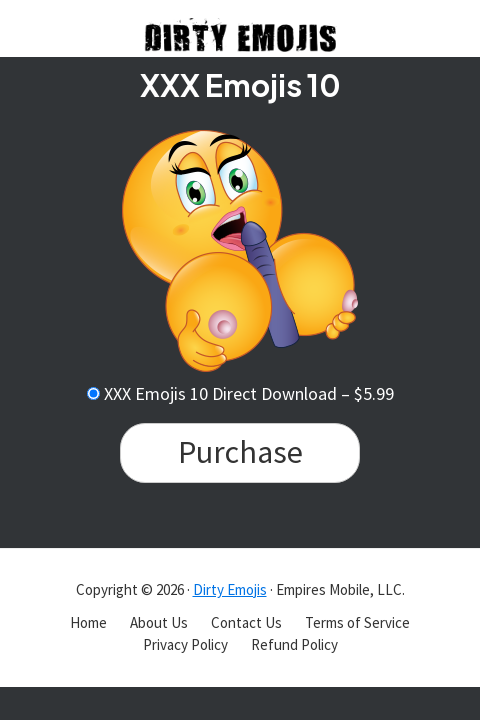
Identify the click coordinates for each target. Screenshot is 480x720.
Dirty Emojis (230, 589)
